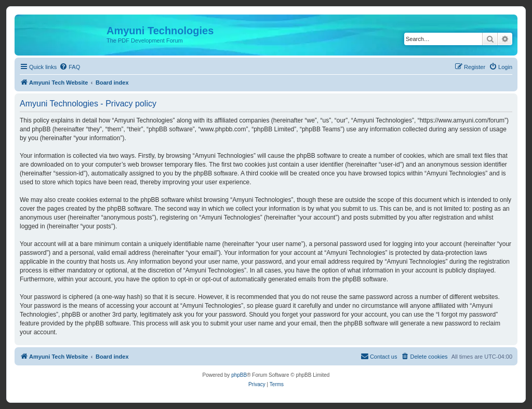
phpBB (239, 375)
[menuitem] (70, 67)
